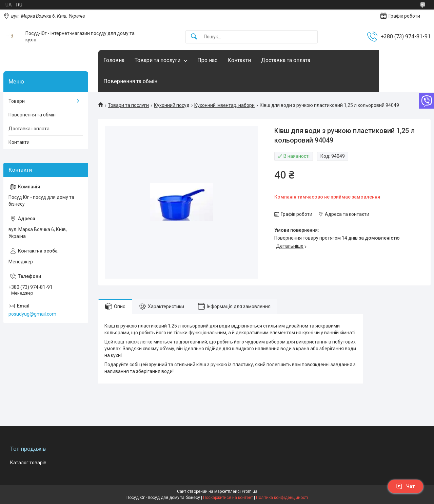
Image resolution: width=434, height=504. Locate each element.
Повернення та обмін (130, 81)
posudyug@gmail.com (32, 314)
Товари (17, 101)
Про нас (207, 60)
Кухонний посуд (172, 105)
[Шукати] (194, 37)
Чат (406, 486)
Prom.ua (250, 491)
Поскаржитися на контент (228, 498)
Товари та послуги (157, 60)
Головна (114, 60)
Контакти (239, 60)
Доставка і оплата (29, 129)
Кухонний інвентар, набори (224, 105)
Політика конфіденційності (282, 498)
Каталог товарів (28, 463)
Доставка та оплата (286, 60)
